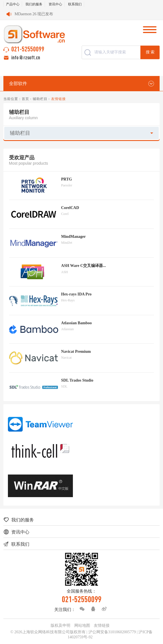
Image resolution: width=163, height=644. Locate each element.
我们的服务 (34, 4)
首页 (25, 99)
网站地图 (82, 625)
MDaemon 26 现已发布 (34, 14)
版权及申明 (60, 625)
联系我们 (75, 4)
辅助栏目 (40, 99)
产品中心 (13, 4)
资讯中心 (55, 4)
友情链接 (102, 625)
